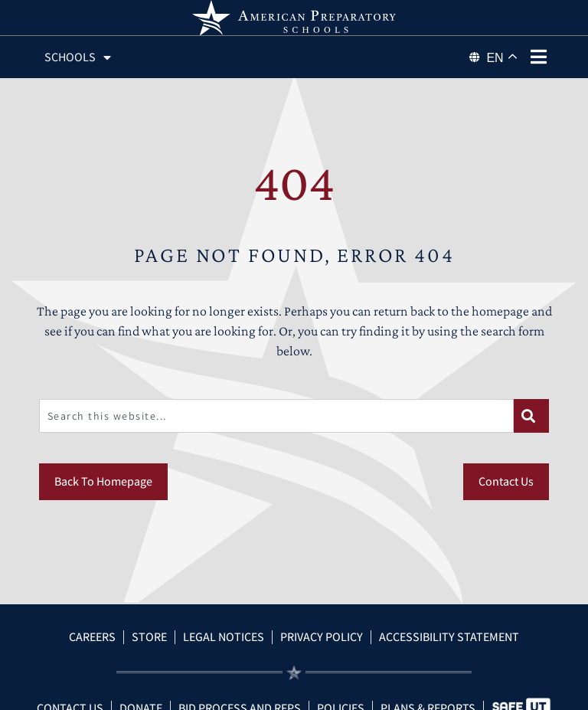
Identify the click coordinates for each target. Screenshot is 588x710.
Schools (78, 57)
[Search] (531, 416)
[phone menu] (539, 57)
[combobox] (277, 416)
